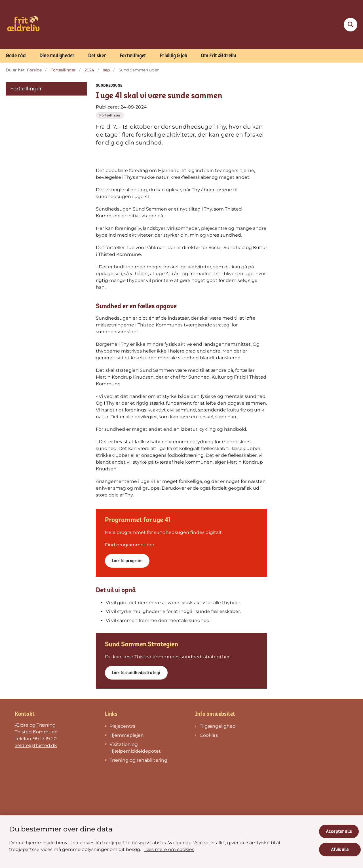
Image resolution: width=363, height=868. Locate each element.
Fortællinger (133, 56)
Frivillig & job (174, 56)
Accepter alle (341, 829)
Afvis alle (341, 848)
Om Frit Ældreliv (218, 56)
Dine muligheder (57, 56)
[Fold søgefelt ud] (351, 25)
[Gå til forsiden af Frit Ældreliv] (23, 25)
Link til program (127, 650)
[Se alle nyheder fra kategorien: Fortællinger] (110, 115)
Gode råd (16, 56)
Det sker (97, 56)
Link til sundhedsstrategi (136, 762)
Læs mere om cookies (169, 847)
